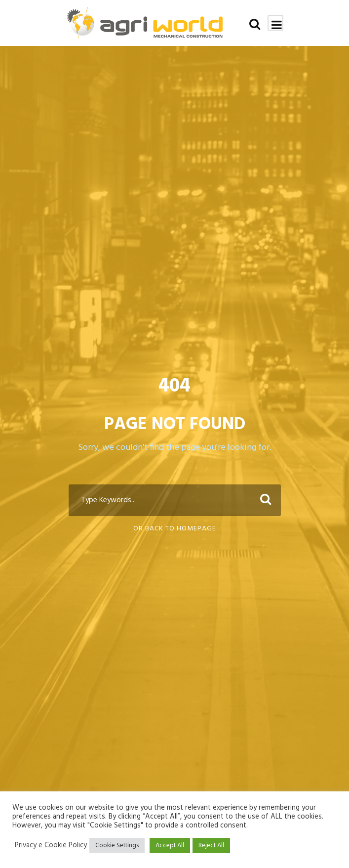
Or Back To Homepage (175, 529)
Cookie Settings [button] (117, 846)
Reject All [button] (211, 846)
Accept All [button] (170, 846)
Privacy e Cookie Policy (51, 846)
